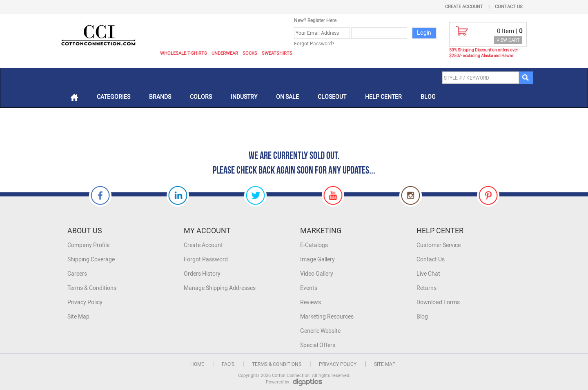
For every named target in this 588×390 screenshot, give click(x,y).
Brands (160, 97)
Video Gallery (317, 274)
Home (197, 364)
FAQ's (228, 364)
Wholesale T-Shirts (184, 53)
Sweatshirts (277, 53)
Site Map (78, 317)
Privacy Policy (85, 302)
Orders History (202, 274)
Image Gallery (317, 260)
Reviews (311, 302)
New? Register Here (315, 20)
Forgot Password (206, 260)
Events (309, 288)
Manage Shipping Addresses (220, 288)
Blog (428, 97)
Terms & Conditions (92, 288)
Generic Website (320, 331)
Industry (244, 97)
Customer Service (439, 245)
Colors (201, 97)
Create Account (464, 7)
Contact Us (509, 7)
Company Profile (88, 245)
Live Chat (428, 274)
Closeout (332, 97)
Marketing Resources (327, 317)
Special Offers (318, 345)
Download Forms (438, 302)
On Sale (287, 97)
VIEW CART (508, 40)
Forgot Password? (314, 44)
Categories (114, 97)
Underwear (225, 53)
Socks (250, 53)
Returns (427, 288)
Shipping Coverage (91, 260)
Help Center (383, 97)
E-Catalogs (314, 245)
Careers (77, 274)
